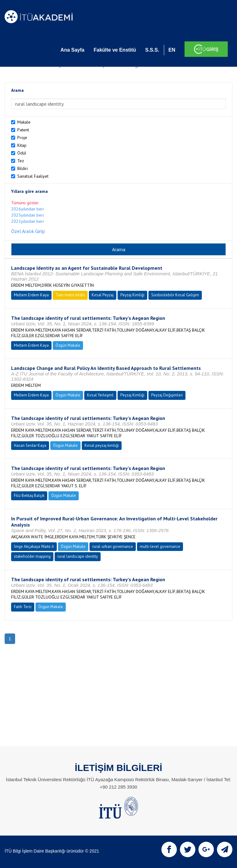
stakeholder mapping (32, 556)
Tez (21, 161)
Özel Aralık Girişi (28, 231)
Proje (22, 138)
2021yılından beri (27, 221)
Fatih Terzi (23, 607)
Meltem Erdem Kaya (31, 295)
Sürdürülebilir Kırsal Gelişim (175, 295)
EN (172, 50)
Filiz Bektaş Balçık (29, 495)
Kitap (22, 145)
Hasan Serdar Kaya (30, 445)
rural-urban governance (113, 546)
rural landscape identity (78, 556)
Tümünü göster (25, 203)
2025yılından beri (27, 215)
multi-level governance (160, 546)
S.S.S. (152, 50)
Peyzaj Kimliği (132, 295)
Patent (23, 130)
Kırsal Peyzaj (103, 295)
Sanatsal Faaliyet (33, 176)
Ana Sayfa (72, 50)
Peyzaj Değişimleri (167, 395)
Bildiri (23, 168)
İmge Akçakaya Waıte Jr (34, 546)
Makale (24, 122)
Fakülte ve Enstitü (115, 50)
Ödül (22, 153)
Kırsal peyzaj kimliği (102, 445)
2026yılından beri (27, 209)
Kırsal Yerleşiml (100, 395)
